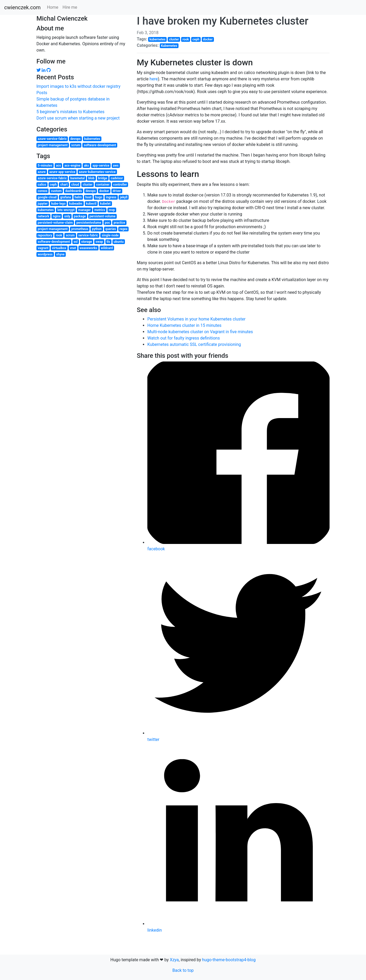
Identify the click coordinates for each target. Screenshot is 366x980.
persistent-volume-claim (55, 223)
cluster (88, 185)
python (97, 229)
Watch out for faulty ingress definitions (184, 338)
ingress (111, 197)
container (103, 185)
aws (116, 166)
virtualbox (59, 248)
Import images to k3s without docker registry (78, 86)
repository (45, 235)
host (88, 197)
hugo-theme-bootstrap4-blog (229, 960)
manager (85, 210)
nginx (57, 216)
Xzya (174, 960)
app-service (101, 166)
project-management (53, 145)
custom (56, 191)
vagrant (43, 248)
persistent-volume (103, 216)
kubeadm (76, 204)
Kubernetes (169, 46)
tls (108, 242)
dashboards (74, 191)
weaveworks (88, 248)
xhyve (60, 254)
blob (91, 178)
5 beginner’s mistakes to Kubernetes (70, 112)
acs (58, 166)
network (44, 216)
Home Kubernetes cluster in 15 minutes (184, 325)
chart (64, 185)
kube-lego (58, 204)
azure (42, 172)
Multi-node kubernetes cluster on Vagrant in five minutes (200, 332)
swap (99, 242)
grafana (66, 197)
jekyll (124, 197)
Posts (42, 93)
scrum (76, 145)
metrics (100, 210)
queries (111, 229)
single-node (110, 235)
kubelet (105, 204)
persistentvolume (89, 223)
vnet (73, 248)
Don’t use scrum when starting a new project (78, 118)
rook (59, 235)
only (67, 216)
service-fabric (88, 235)
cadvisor (117, 178)
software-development (100, 145)
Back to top (183, 970)
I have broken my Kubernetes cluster (223, 21)
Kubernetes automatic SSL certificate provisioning (194, 344)
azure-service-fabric (52, 139)
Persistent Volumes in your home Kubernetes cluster (196, 319)
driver (117, 191)
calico (42, 185)
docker (104, 191)
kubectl (91, 204)
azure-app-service (62, 172)
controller (120, 185)
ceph (53, 185)
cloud (75, 185)
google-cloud (47, 197)
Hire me (70, 7)
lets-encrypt (66, 210)
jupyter (43, 204)
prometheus (80, 229)
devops (75, 139)
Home (53, 7)
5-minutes (45, 166)
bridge (102, 178)
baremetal (77, 178)
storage (86, 242)
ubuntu (119, 242)
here (154, 79)
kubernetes (92, 139)
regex (123, 229)
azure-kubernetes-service (97, 172)
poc (107, 223)
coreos (43, 191)
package (80, 216)
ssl (76, 242)
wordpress (45, 254)
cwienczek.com (22, 7)
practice (119, 223)
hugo (99, 197)
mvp (112, 210)
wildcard (107, 248)
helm (78, 197)
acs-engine (72, 166)
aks (86, 166)
